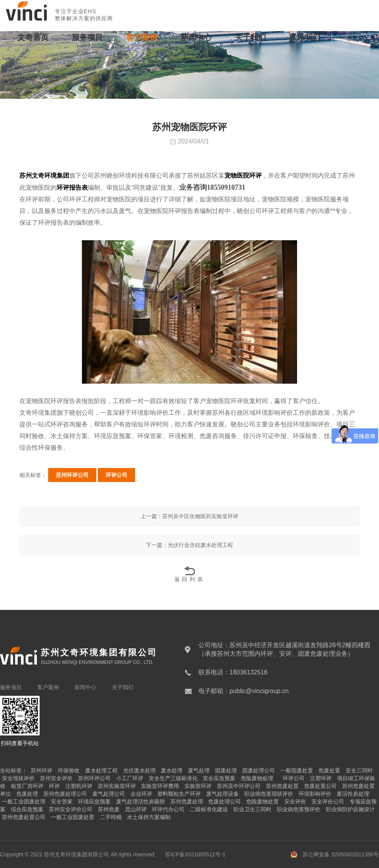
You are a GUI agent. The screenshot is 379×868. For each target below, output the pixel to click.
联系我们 (305, 37)
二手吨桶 (111, 817)
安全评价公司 (328, 802)
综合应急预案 (27, 809)
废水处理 (172, 770)
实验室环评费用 (160, 786)
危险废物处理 (257, 778)
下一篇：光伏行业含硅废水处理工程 (189, 545)
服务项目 (87, 37)
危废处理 (27, 794)
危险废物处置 (263, 802)
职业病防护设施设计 (350, 809)
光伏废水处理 (139, 770)
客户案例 (142, 37)
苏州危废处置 (282, 786)
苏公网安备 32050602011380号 (341, 854)
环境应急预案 (94, 802)
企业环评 (141, 794)
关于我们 (250, 37)
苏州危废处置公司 (24, 817)
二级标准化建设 (209, 809)
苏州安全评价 (56, 778)
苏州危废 (109, 809)
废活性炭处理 (353, 794)
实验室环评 (198, 786)
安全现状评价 (18, 778)
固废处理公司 (259, 770)
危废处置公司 (320, 786)
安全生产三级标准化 (173, 778)
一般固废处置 (297, 770)
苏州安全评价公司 (71, 809)
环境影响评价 (315, 794)
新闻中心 (196, 37)
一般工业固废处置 (73, 817)
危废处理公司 (224, 802)
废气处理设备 (223, 794)
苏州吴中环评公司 (239, 786)
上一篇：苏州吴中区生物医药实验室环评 (189, 516)
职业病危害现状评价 (269, 794)
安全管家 (62, 802)
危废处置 (329, 770)
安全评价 (295, 802)
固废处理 (226, 770)
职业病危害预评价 (299, 809)
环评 (54, 786)
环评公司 (116, 475)
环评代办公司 (168, 809)
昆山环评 (136, 809)
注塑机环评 (79, 786)
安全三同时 (359, 770)
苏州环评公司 (72, 475)
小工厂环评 (130, 778)
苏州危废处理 (187, 802)
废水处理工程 (101, 770)
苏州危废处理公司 (65, 794)
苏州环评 (42, 770)
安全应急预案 (219, 778)
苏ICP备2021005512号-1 (195, 854)
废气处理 (199, 770)
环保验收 (69, 770)
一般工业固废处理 (24, 802)
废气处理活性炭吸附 (141, 802)
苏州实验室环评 (117, 786)
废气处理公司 (109, 794)
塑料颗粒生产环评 (179, 794)
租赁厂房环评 (27, 786)
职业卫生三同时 (252, 809)
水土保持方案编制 (149, 817)
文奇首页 (33, 37)
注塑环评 (321, 778)
